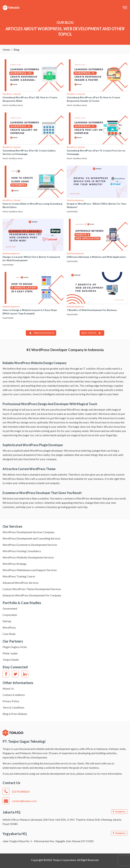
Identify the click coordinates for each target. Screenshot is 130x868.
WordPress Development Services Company (28, 532)
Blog (16, 49)
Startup (7, 621)
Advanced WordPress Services (20, 583)
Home (6, 49)
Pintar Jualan (10, 653)
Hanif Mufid (72, 212)
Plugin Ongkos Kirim (15, 647)
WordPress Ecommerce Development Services (30, 545)
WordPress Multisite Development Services (28, 557)
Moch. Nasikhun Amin (13, 105)
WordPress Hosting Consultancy (22, 551)
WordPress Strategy (15, 564)
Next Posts (91, 333)
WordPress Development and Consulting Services (32, 538)
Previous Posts (42, 333)
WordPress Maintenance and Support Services (30, 570)
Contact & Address (14, 695)
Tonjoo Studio (11, 660)
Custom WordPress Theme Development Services (32, 589)
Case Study (9, 634)
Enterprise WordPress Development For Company (32, 595)
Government (10, 608)
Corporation (10, 615)
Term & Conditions (13, 707)
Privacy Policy (11, 701)
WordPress (9, 627)
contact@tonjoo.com (20, 801)
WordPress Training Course (19, 576)
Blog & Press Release (15, 714)
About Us (8, 688)
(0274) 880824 (16, 791)
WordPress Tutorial (12, 94)
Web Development (75, 200)
